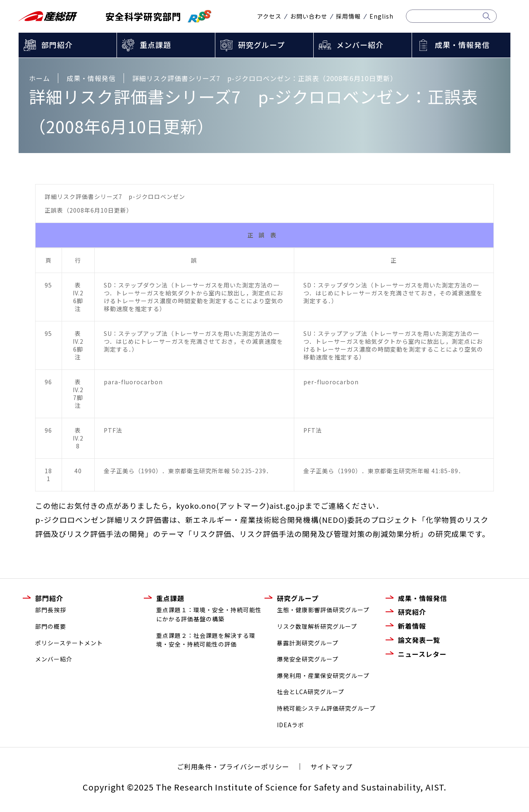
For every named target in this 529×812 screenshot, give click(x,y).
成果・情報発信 (462, 45)
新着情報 (412, 626)
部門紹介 (57, 45)
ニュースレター (422, 654)
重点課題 (155, 45)
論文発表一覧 (419, 640)
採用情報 (348, 16)
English (381, 16)
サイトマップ (331, 766)
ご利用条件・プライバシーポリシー (233, 766)
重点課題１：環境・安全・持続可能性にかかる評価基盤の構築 (209, 614)
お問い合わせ (309, 16)
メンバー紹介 (360, 45)
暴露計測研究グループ (308, 643)
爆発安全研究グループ (308, 659)
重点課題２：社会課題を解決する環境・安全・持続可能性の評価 (206, 640)
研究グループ (261, 45)
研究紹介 (412, 612)
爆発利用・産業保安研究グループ (323, 675)
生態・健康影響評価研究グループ (323, 610)
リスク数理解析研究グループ (317, 626)
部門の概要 (51, 626)
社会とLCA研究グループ (311, 692)
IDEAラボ (291, 725)
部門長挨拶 (51, 610)
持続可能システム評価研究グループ (326, 708)
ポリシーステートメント (69, 643)
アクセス (269, 16)
